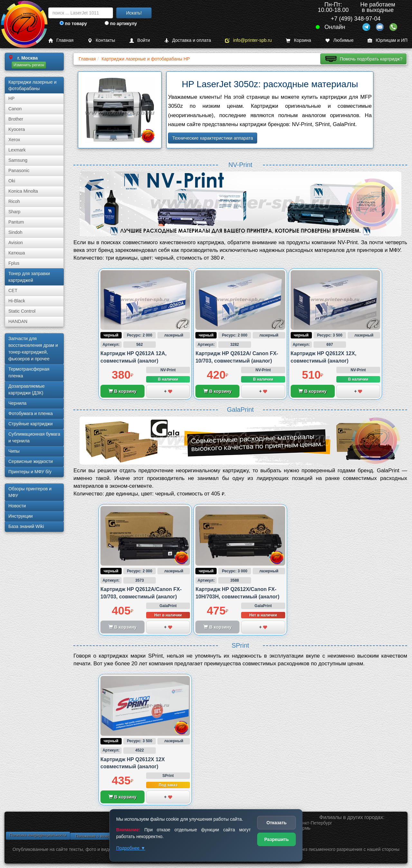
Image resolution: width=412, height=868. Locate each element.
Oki (12, 181)
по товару (73, 23)
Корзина (298, 40)
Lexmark (17, 150)
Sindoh (15, 232)
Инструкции (21, 516)
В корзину (122, 391)
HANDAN (18, 321)
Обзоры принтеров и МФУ (30, 492)
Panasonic (19, 171)
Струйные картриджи (31, 424)
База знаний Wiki (26, 526)
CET (13, 291)
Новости (17, 506)
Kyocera (17, 129)
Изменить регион (29, 65)
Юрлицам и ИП (388, 40)
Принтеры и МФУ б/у (30, 472)
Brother (16, 119)
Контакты (101, 40)
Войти (140, 40)
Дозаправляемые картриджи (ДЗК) (27, 389)
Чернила (17, 403)
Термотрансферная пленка (29, 372)
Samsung (18, 160)
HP (11, 98)
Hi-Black (17, 301)
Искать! (134, 13)
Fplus (14, 263)
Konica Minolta (23, 191)
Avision (16, 243)
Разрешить (276, 839)
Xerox (14, 140)
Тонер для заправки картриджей (29, 277)
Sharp (14, 212)
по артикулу (121, 23)
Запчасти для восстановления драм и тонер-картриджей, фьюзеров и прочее (33, 349)
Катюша (17, 253)
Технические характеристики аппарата (213, 138)
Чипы (14, 451)
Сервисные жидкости (31, 461)
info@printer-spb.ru (248, 40)
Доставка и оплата (188, 40)
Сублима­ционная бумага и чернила (34, 437)
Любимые (339, 40)
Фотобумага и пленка (31, 413)
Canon (15, 109)
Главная (61, 40)
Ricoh (14, 201)
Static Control (22, 311)
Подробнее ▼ (131, 848)
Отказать (277, 823)
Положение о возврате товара (102, 836)
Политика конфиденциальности (38, 835)
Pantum (16, 222)
